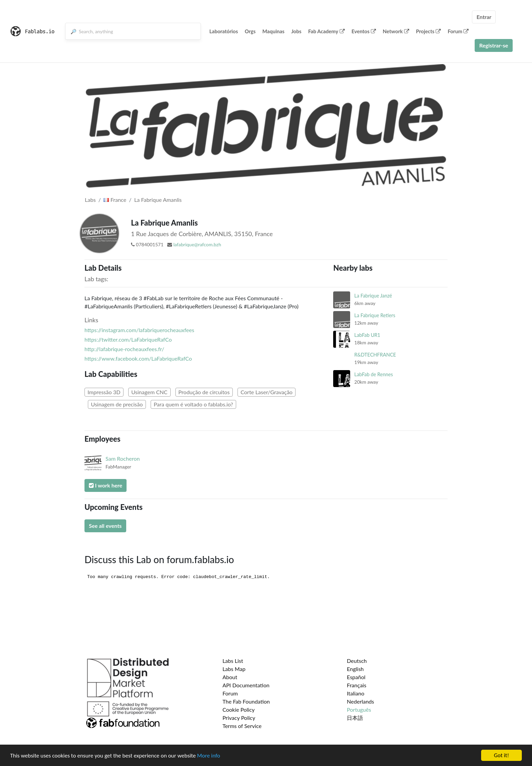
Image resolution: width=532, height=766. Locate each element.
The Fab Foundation (246, 701)
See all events (105, 526)
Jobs (296, 31)
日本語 (355, 718)
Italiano (356, 693)
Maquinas (273, 31)
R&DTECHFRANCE (375, 355)
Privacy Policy (239, 718)
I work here (106, 485)
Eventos (364, 31)
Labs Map (234, 669)
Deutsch (357, 661)
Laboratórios (224, 31)
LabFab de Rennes (374, 374)
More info (209, 756)
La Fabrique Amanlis (158, 200)
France (115, 200)
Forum (458, 31)
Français (356, 685)
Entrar (484, 17)
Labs (90, 200)
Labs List (233, 661)
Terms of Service (242, 726)
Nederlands (360, 701)
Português (359, 710)
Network (396, 31)
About (230, 677)
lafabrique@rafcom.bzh (197, 244)
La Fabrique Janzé (373, 296)
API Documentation (246, 685)
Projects (428, 31)
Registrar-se (493, 45)
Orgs (250, 31)
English (355, 669)
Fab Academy (326, 31)
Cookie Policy (239, 710)
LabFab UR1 (367, 335)
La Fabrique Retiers (375, 315)
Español (356, 677)
